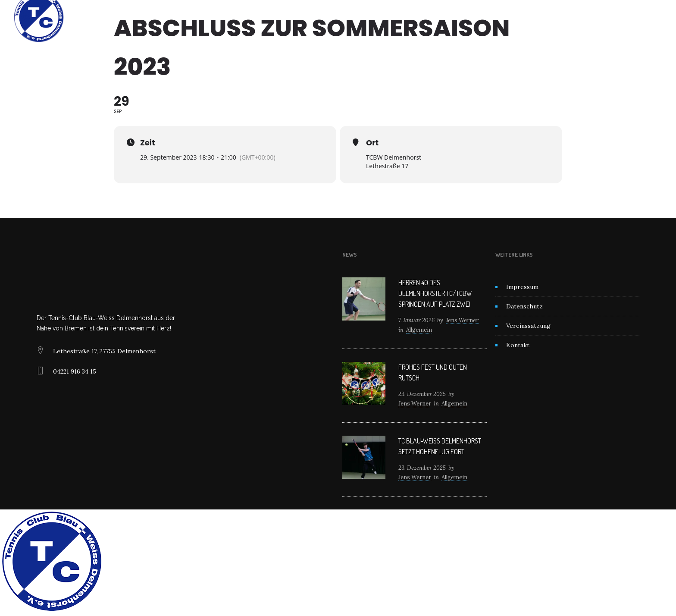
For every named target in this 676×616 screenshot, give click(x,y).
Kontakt (425, 17)
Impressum (522, 287)
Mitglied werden (376, 17)
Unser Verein (288, 17)
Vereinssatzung (528, 326)
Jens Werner (462, 320)
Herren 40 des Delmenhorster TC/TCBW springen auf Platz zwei (435, 293)
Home (247, 17)
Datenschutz (524, 306)
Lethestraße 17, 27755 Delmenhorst (104, 351)
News (330, 17)
